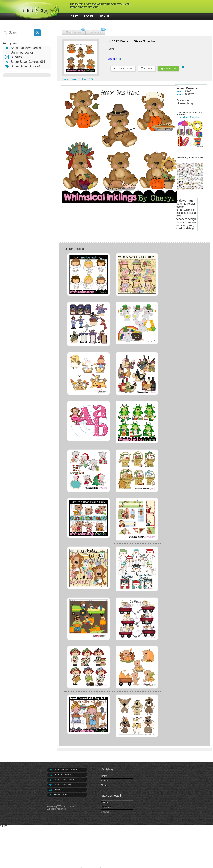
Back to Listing (123, 69)
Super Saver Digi (60, 785)
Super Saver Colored (62, 780)
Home (104, 776)
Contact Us (107, 781)
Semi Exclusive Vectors (63, 770)
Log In (88, 16)
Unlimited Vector (19, 52)
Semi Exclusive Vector (23, 48)
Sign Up (104, 16)
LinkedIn (106, 812)
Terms (104, 785)
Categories (95, 32)
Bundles (13, 57)
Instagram (106, 807)
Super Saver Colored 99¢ (25, 62)
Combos (56, 790)
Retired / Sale (58, 795)
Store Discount (74, 32)
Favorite (147, 69)
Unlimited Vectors (60, 775)
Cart (74, 16)
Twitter (105, 803)
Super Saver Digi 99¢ (22, 66)
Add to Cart (168, 69)
